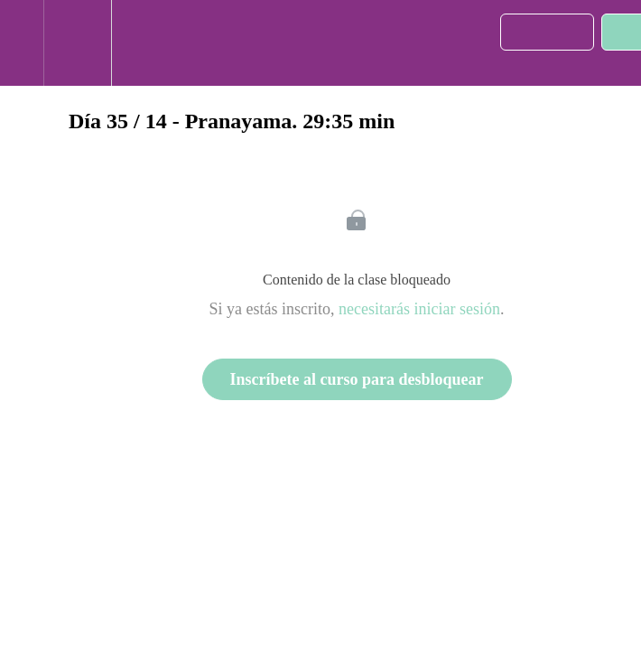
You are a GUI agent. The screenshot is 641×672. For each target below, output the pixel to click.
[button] (22, 43)
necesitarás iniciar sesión (419, 309)
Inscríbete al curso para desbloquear (357, 379)
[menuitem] (77, 43)
